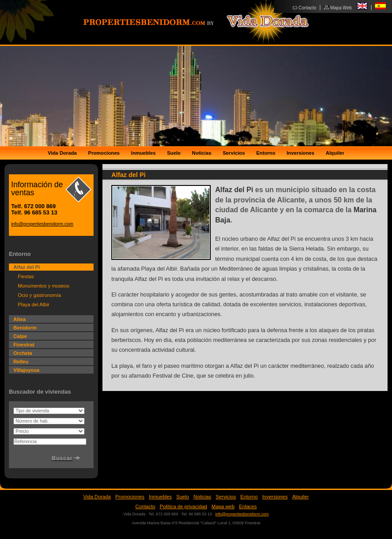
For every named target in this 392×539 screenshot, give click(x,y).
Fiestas (26, 276)
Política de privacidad (184, 506)
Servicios (234, 153)
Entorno (266, 153)
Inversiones (301, 153)
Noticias (202, 153)
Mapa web (223, 506)
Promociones (104, 153)
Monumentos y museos (44, 286)
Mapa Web (341, 8)
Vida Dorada (62, 153)
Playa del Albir (34, 304)
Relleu (21, 362)
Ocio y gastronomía (39, 295)
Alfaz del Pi (27, 267)
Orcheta (23, 353)
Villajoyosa (26, 370)
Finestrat (24, 345)
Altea (19, 319)
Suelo (174, 153)
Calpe (20, 336)
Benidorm (25, 328)
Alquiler (335, 153)
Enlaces (248, 506)
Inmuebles (143, 153)
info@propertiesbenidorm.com (42, 224)
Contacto (307, 8)
